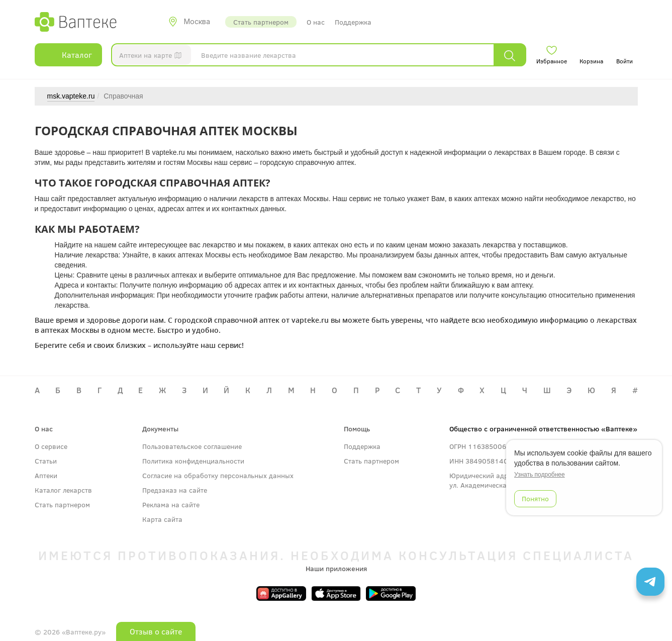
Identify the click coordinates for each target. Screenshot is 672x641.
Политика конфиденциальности (193, 461)
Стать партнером (261, 22)
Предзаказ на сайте (175, 490)
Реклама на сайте (171, 505)
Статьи (46, 461)
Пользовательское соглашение (192, 446)
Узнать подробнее (540, 475)
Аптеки (46, 475)
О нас (316, 22)
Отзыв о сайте (156, 631)
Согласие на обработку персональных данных (218, 475)
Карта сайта (162, 519)
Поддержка (353, 22)
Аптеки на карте (153, 57)
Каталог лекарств (63, 490)
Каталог (68, 55)
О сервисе (51, 446)
